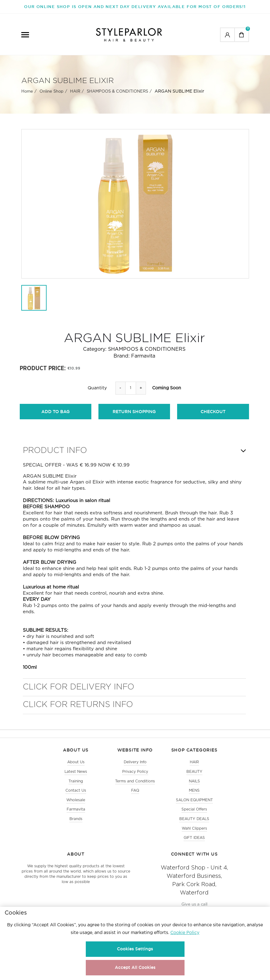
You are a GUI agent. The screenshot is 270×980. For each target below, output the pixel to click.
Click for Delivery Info (79, 691)
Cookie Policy (185, 933)
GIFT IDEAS (194, 847)
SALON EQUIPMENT (194, 806)
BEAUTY (194, 776)
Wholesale (76, 806)
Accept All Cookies (135, 967)
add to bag (56, 417)
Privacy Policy (135, 776)
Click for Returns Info (78, 708)
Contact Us (76, 796)
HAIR (75, 96)
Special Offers (194, 817)
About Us (76, 766)
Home (27, 96)
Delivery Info (135, 766)
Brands (76, 827)
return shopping (134, 417)
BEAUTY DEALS (194, 827)
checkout (213, 417)
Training (76, 786)
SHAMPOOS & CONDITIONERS (117, 96)
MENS (194, 796)
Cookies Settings (135, 949)
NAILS (194, 786)
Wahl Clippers (194, 837)
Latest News (76, 776)
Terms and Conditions (135, 786)
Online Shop (52, 96)
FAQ (135, 796)
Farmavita (143, 361)
